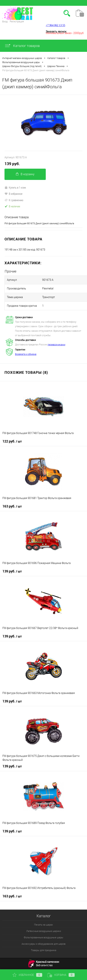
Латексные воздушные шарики (44, 931)
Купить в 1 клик (15, 187)
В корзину (25, 174)
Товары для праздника (44, 950)
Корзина (61, 975)
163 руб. (12, 506)
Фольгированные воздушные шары (43, 937)
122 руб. (12, 441)
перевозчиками (56, 345)
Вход (5, 22)
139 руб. (12, 164)
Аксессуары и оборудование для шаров (43, 944)
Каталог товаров (22, 46)
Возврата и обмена (26, 354)
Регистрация (17, 22)
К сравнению (14, 200)
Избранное (27, 975)
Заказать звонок (56, 32)
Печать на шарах (43, 925)
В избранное (13, 194)
